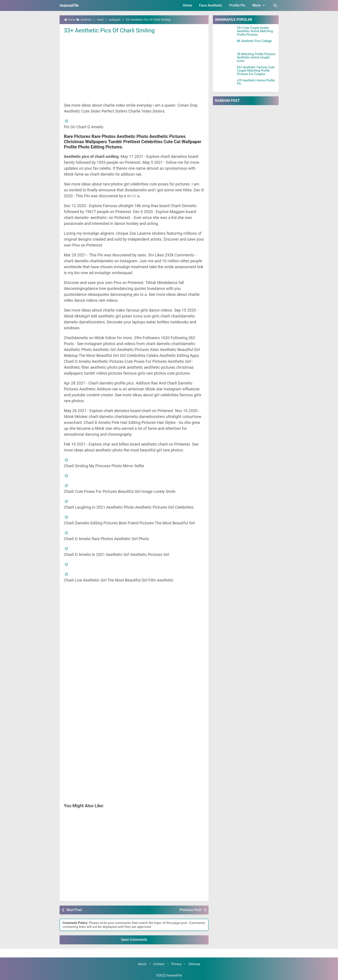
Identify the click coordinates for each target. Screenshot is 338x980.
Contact (159, 964)
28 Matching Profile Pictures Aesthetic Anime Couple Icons (256, 58)
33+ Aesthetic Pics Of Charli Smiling (109, 30)
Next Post (74, 910)
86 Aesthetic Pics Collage (254, 41)
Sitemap (194, 964)
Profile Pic (237, 5)
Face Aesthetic (211, 5)
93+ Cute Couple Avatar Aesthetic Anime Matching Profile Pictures (255, 31)
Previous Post (190, 910)
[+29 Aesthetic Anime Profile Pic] (225, 84)
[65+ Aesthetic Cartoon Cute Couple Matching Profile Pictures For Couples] (225, 71)
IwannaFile (69, 5)
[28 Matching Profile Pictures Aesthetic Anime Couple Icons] (225, 58)
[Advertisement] (134, 68)
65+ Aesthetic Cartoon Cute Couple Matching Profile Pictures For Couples (256, 71)
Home (187, 5)
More (259, 5)
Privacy (176, 964)
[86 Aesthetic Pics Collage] (225, 45)
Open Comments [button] (134, 940)
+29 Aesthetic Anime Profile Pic (256, 82)
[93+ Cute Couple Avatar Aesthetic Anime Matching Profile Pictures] (225, 32)
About (142, 964)
